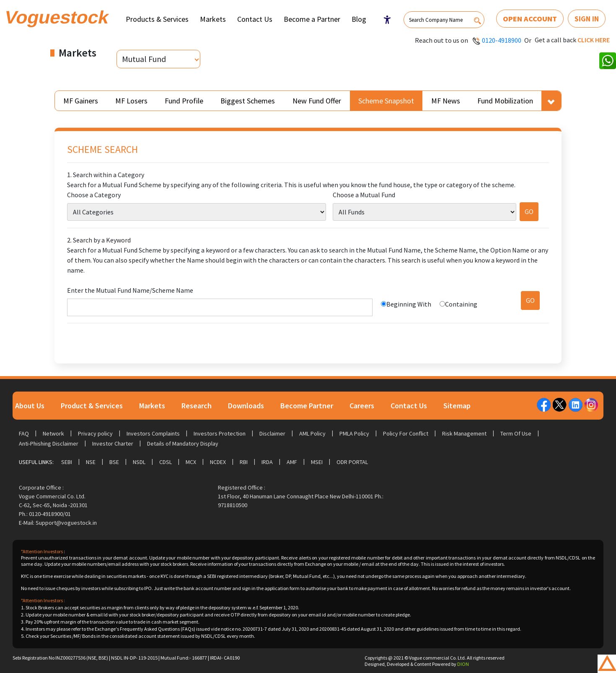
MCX (191, 462)
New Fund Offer (317, 101)
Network (53, 433)
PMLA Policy (354, 433)
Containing (461, 304)
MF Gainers (81, 101)
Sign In (587, 19)
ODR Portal (352, 462)
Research (197, 406)
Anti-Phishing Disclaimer (49, 444)
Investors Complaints (153, 433)
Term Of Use (516, 433)
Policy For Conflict (406, 433)
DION (463, 664)
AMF (292, 462)
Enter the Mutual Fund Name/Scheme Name (130, 290)
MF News (446, 101)
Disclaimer (272, 433)
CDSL (166, 462)
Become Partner (307, 406)
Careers (362, 406)
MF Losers (131, 101)
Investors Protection (220, 433)
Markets (213, 19)
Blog (359, 19)
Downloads (246, 406)
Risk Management (464, 433)
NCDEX (218, 462)
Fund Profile (184, 101)
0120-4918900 (502, 40)
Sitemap (457, 406)
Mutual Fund (144, 59)
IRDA (267, 462)
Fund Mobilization (505, 101)
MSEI (317, 462)
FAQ (24, 433)
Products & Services (157, 19)
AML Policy (312, 433)
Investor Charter (113, 444)
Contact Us (255, 19)
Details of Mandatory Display (183, 444)
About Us (30, 406)
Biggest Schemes (248, 101)
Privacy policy (95, 433)
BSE (114, 462)
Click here (594, 40)
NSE (91, 462)
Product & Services (92, 406)
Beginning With (409, 304)
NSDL (139, 462)
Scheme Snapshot (386, 101)
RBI (244, 462)
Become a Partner (312, 19)
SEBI (67, 462)
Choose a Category (94, 195)
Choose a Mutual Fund (364, 195)
